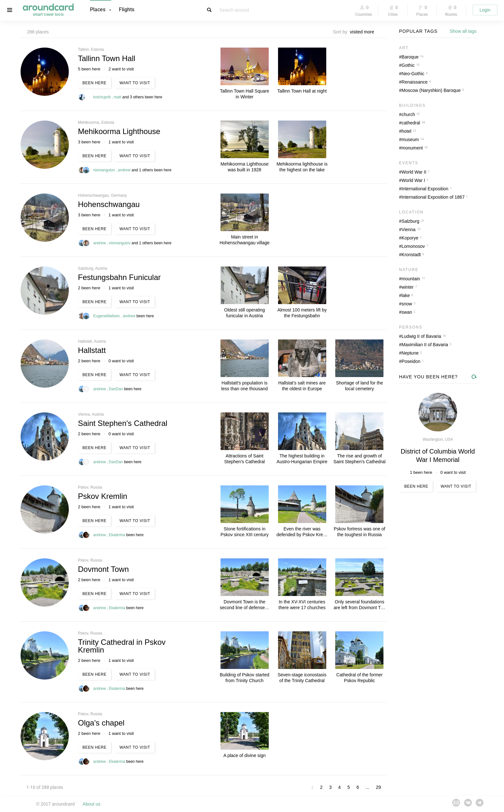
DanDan (117, 389)
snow (407, 304)
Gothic (408, 65)
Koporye (410, 238)
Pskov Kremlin (103, 496)
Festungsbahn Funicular (119, 277)
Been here (95, 83)
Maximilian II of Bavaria (425, 345)
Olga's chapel (101, 723)
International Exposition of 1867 (433, 197)
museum (410, 140)
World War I (413, 180)
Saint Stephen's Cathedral (123, 423)
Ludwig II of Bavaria (421, 336)
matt (118, 97)
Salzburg (410, 221)
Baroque (410, 57)
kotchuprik (103, 97)
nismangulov (105, 170)
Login (485, 10)
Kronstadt (411, 255)
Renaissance (414, 82)
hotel (406, 131)
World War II (414, 172)
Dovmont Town (104, 569)
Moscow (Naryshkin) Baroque (431, 90)
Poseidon (411, 361)
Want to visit (135, 83)
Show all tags (463, 31)
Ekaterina (118, 535)
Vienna (408, 230)
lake (406, 295)
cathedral (411, 123)
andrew (125, 170)
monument (412, 148)
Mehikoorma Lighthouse (119, 131)
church (408, 114)
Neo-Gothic (413, 74)
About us (91, 804)
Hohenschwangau (109, 204)
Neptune (410, 353)
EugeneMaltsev (107, 316)
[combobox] (364, 32)
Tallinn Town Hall (107, 58)
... (367, 787)
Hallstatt (92, 350)
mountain (411, 279)
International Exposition (425, 189)
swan (407, 312)
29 (378, 787)
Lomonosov (413, 246)
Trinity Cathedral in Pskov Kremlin (122, 646)
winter (407, 287)
